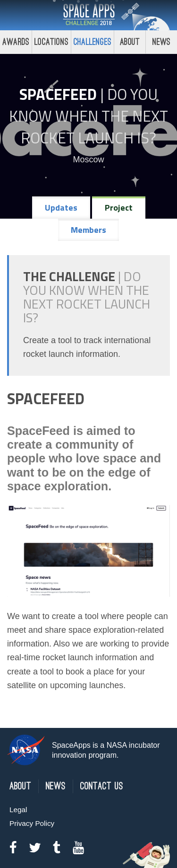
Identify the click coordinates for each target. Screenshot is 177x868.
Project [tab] (119, 208)
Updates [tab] (61, 208)
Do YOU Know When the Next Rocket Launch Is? (88, 116)
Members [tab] (88, 230)
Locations (51, 42)
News (56, 786)
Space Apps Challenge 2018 (89, 15)
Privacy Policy (32, 823)
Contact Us (102, 786)
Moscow (88, 159)
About (130, 42)
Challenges (93, 42)
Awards (16, 42)
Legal (18, 810)
